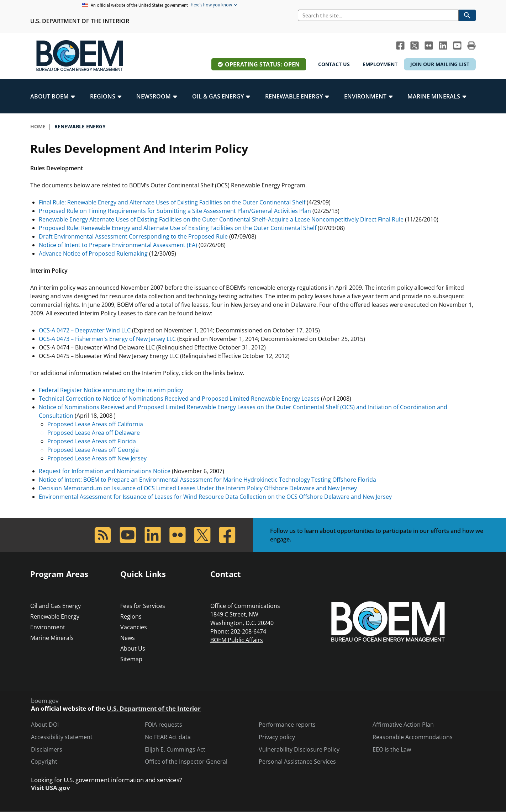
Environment (48, 627)
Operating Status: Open (262, 64)
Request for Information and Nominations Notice (105, 471)
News (128, 638)
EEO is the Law (392, 750)
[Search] (378, 15)
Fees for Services (143, 606)
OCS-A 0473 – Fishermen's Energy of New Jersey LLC (107, 339)
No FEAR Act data (168, 737)
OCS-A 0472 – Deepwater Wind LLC (85, 330)
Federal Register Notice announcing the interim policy (111, 390)
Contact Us (334, 64)
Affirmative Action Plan (403, 725)
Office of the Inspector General (186, 762)
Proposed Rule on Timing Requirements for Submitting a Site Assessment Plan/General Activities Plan (176, 211)
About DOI (45, 725)
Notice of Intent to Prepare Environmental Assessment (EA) (118, 245)
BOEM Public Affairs (237, 640)
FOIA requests (164, 725)
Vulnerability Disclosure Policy (299, 750)
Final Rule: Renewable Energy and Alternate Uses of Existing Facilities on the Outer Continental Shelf (172, 202)
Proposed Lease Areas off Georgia (93, 450)
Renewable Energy (55, 616)
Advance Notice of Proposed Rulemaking (93, 253)
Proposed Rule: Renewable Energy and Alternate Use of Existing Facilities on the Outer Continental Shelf (178, 228)
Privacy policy (277, 737)
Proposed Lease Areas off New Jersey (97, 458)
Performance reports (287, 725)
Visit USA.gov (51, 788)
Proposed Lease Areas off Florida (92, 441)
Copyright (44, 762)
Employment (380, 64)
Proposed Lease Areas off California (95, 424)
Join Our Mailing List (440, 64)
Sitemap (131, 659)
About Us (133, 648)
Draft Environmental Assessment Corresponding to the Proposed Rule (133, 236)
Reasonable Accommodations (413, 737)
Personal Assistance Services (297, 762)
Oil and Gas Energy (56, 606)
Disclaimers (47, 750)
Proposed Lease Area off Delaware (94, 433)
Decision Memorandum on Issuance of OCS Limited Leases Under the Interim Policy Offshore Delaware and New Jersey (198, 488)
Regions (131, 616)
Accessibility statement (62, 737)
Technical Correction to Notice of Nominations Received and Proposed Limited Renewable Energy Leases (179, 399)
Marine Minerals (52, 638)
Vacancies (134, 627)
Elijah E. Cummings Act (175, 750)
